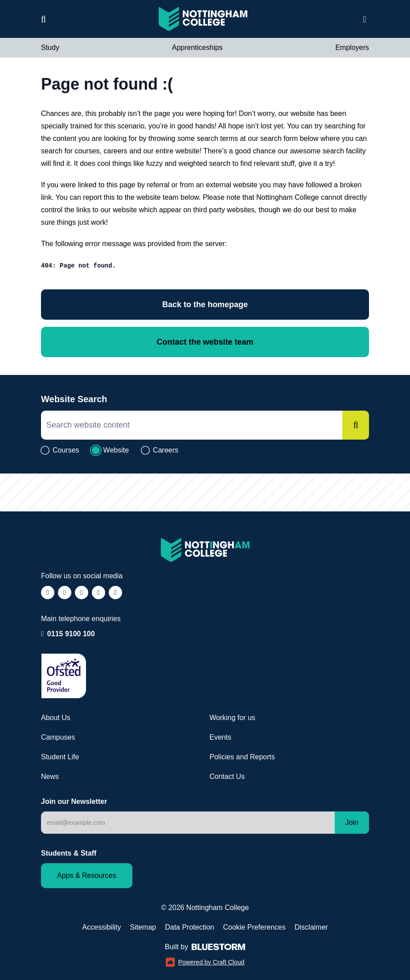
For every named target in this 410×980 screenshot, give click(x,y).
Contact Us (227, 776)
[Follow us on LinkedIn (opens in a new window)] (98, 593)
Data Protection (189, 927)
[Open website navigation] (365, 19)
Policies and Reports (242, 757)
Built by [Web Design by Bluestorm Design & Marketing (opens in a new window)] (205, 947)
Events (220, 737)
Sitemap (143, 927)
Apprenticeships (197, 47)
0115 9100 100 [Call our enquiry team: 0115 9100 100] (71, 634)
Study (50, 47)
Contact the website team (205, 342)
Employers (352, 47)
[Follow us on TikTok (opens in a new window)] (82, 593)
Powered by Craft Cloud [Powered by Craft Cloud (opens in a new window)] (205, 962)
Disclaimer (311, 927)
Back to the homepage (205, 305)
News (50, 776)
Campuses (58, 737)
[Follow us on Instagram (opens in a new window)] (65, 593)
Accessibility (101, 927)
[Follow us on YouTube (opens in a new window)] (115, 593)
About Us (56, 718)
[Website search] (43, 19)
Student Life (60, 757)
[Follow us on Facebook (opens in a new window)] (48, 593)
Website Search (74, 399)
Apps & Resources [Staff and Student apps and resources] (87, 875)
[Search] (356, 425)
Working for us (232, 718)
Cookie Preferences (254, 927)
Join (352, 822)
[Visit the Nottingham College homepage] (203, 19)
